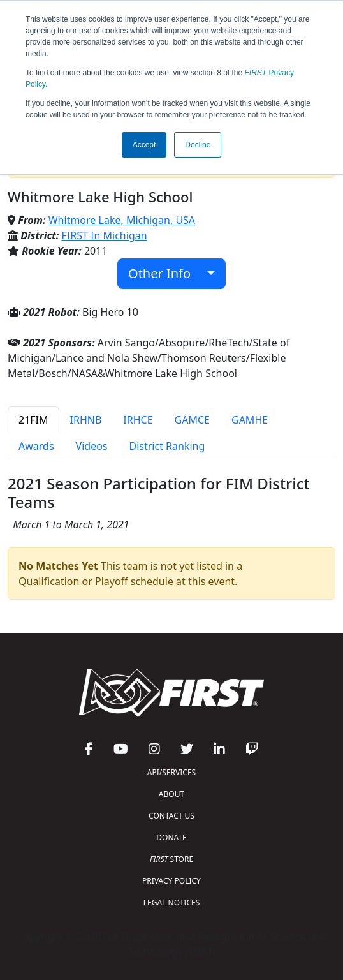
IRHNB (86, 420)
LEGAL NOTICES (172, 902)
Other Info (166, 273)
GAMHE (250, 420)
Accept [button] (144, 145)
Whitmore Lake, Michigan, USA (122, 220)
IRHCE (138, 420)
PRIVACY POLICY (171, 881)
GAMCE (192, 420)
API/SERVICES (171, 772)
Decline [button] (198, 145)
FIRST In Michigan (105, 235)
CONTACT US (171, 816)
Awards (36, 446)
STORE (171, 859)
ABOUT (171, 794)
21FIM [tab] (33, 420)
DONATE (171, 837)
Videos (92, 446)
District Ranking (167, 446)
